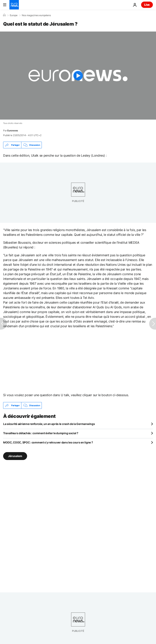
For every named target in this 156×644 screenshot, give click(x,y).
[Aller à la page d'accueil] (14, 5)
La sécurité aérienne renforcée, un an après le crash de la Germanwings (49, 424)
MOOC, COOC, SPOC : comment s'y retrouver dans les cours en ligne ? (48, 442)
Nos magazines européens (36, 15)
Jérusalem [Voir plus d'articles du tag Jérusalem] (15, 456)
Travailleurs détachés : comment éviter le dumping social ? (41, 433)
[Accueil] (4, 15)
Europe (14, 15)
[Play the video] (78, 76)
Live (147, 5)
